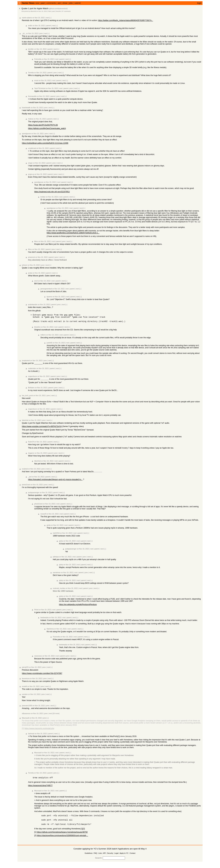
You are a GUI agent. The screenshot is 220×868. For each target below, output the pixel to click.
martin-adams (27, 18)
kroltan (43, 197)
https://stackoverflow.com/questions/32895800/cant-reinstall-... (62, 840)
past (43, 3)
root (57, 59)
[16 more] (56, 715)
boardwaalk (26, 108)
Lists (100, 858)
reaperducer (32, 378)
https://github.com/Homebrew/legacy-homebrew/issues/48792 (62, 837)
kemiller (31, 49)
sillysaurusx (26, 715)
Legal (116, 858)
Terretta (31, 73)
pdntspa (56, 559)
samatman (57, 574)
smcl (36, 281)
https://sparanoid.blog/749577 (40, 788)
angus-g (31, 174)
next (47, 18)
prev (41, 33)
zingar (30, 163)
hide (50, 11)
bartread (31, 735)
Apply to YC (124, 858)
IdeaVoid (33, 11)
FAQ (95, 858)
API (104, 858)
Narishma (50, 631)
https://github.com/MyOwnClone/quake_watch (47, 128)
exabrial (25, 471)
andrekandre (33, 304)
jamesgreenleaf (46, 289)
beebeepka (44, 619)
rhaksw (31, 119)
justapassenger (34, 494)
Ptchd (36, 611)
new (37, 3)
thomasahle (32, 96)
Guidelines (88, 858)
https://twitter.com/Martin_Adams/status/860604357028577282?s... (126, 20)
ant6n (30, 26)
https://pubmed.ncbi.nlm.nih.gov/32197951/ (52, 192)
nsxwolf (43, 516)
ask (59, 3)
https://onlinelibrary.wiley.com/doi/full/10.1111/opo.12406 (45, 143)
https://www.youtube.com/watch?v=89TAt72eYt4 (42, 428)
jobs (71, 3)
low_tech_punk (27, 397)
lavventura (26, 680)
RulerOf (31, 444)
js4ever (24, 265)
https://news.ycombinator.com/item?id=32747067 (42, 675)
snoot (36, 80)
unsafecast (32, 148)
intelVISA (56, 535)
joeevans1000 (27, 707)
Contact (133, 858)
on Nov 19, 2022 (42, 11)
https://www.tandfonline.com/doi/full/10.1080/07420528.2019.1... (73, 233)
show (65, 3)
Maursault (25, 720)
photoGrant (26, 486)
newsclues (38, 658)
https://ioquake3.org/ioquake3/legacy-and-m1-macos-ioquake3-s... (55, 481)
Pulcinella (38, 59)
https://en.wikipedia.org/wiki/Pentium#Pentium (78, 606)
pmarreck (31, 257)
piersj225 (25, 669)
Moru (36, 241)
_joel (30, 479)
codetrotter (32, 370)
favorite (58, 11)
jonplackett (26, 362)
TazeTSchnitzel (40, 88)
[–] (50, 18)
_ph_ (24, 33)
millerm (43, 337)
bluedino (37, 329)
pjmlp (49, 527)
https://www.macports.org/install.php (39, 730)
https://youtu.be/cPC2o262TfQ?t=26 (43, 125)
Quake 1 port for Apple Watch (35, 8)
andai (30, 273)
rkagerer (31, 455)
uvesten (25, 696)
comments (51, 3)
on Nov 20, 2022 (74, 646)
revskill (24, 688)
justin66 (49, 345)
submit (77, 3)
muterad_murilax (59, 590)
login (199, 3)
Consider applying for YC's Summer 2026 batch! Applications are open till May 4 (110, 853)
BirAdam (31, 389)
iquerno (49, 297)
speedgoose (26, 134)
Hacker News (28, 3)
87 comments (66, 11)
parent (48, 26)
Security (110, 858)
